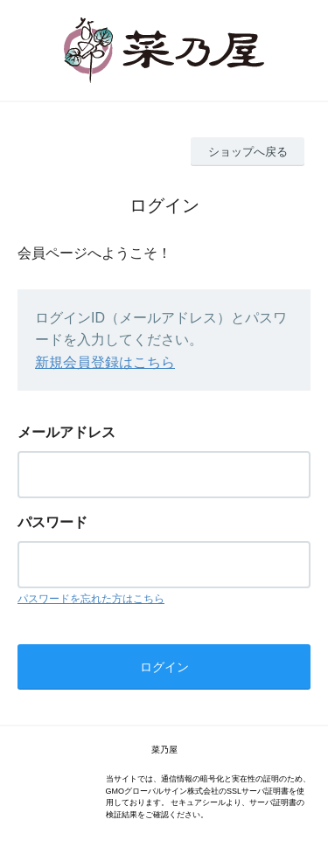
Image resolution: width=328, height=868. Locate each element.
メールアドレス (66, 432)
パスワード (52, 522)
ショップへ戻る (248, 152)
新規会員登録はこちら (105, 362)
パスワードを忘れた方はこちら (91, 599)
